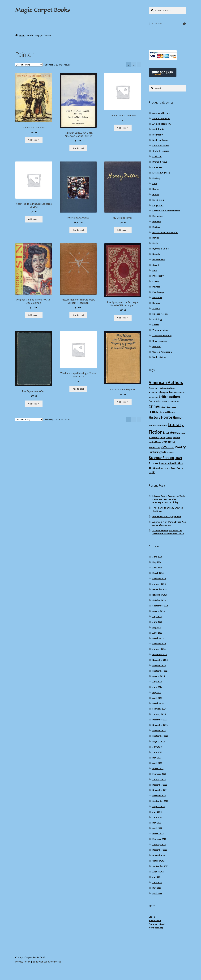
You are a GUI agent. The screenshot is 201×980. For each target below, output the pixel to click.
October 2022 (159, 796)
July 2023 (157, 747)
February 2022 (159, 839)
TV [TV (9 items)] (150, 473)
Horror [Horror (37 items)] (167, 417)
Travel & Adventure (162, 335)
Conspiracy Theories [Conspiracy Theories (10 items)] (170, 401)
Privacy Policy (23, 962)
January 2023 (159, 779)
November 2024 (160, 660)
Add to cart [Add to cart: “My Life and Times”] (123, 230)
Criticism (157, 156)
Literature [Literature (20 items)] (170, 432)
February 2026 (159, 579)
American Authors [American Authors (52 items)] (166, 382)
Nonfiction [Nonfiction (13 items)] (154, 447)
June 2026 (157, 557)
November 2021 (160, 855)
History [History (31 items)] (155, 417)
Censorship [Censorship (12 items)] (154, 401)
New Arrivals (159, 260)
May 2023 (157, 758)
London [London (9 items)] (169, 438)
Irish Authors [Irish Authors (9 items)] (154, 425)
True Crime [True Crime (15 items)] (177, 468)
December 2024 (160, 654)
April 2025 (157, 633)
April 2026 (157, 568)
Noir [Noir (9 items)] (174, 442)
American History (161, 113)
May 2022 (157, 823)
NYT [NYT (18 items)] (163, 447)
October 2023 (159, 730)
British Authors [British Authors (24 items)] (169, 397)
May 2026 (157, 562)
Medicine (157, 222)
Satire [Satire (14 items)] (165, 452)
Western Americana (162, 352)
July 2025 (157, 616)
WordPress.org (156, 928)
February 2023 (159, 774)
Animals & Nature (161, 118)
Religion (156, 303)
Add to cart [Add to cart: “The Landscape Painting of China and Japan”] (78, 389)
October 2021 (159, 861)
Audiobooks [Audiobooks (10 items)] (154, 392)
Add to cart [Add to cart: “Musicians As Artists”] (78, 230)
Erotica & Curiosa (161, 173)
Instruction (158, 200)
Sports (156, 325)
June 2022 (157, 817)
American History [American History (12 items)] (157, 388)
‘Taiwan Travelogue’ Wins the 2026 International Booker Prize (168, 532)
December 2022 (160, 785)
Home (22, 35)
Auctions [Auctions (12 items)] (171, 388)
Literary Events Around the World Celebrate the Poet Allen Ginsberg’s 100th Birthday (169, 499)
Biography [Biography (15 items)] (166, 392)
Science (156, 308)
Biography (158, 135)
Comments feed (157, 924)
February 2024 (159, 709)
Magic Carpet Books (43, 10)
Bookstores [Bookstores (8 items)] (153, 397)
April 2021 (157, 893)
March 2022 (158, 834)
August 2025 (158, 611)
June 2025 (157, 622)
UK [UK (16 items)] (153, 472)
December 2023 (160, 720)
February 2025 (159, 644)
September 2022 (160, 801)
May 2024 (157, 693)
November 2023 (160, 725)
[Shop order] (29, 65)
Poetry (156, 281)
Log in (152, 917)
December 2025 (160, 589)
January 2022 (159, 845)
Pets (155, 270)
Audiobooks (158, 129)
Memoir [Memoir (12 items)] (176, 437)
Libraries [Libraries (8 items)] (164, 425)
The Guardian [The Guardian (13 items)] (156, 468)
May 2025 (157, 627)
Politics (156, 287)
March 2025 (158, 638)
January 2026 (159, 584)
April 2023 (157, 763)
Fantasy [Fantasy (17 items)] (153, 412)
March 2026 (158, 573)
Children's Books (161, 146)
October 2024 (159, 665)
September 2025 (160, 606)
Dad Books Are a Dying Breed (167, 516)
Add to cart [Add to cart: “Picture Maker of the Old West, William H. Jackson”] (78, 315)
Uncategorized (160, 341)
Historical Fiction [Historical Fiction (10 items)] (167, 412)
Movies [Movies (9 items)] (152, 442)
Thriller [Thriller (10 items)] (167, 468)
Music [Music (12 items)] (158, 442)
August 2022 (158, 806)
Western (156, 346)
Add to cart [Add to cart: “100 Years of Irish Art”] (34, 140)
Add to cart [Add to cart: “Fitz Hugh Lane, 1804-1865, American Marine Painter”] (78, 148)
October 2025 (159, 600)
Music (155, 243)
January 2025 (159, 649)
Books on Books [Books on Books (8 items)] (179, 392)
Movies (156, 238)
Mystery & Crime (160, 249)
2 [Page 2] (134, 65)
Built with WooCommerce (47, 962)
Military (156, 227)
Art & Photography (162, 124)
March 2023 (158, 768)
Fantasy (156, 178)
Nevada (156, 254)
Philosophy (158, 276)
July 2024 (157, 682)
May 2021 (157, 888)
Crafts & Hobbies (161, 151)
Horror (156, 189)
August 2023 (158, 741)
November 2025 (160, 595)
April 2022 (157, 828)
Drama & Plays (160, 162)
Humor (156, 194)
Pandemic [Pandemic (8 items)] (170, 448)
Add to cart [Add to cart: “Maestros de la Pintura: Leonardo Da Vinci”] (34, 219)
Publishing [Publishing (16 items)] (155, 452)
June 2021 (157, 882)
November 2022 (160, 790)
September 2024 (160, 671)
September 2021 (160, 866)
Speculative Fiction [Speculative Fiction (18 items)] (171, 463)
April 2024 (157, 698)
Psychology (158, 292)
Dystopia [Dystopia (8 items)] (163, 407)
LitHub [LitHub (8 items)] (163, 438)
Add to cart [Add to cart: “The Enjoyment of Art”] (34, 404)
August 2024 (158, 676)
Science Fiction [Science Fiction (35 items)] (161, 458)
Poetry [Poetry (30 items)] (180, 447)
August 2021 (158, 872)
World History (159, 357)
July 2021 (157, 877)
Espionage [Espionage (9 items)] (171, 407)
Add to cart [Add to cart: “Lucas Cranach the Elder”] (123, 128)
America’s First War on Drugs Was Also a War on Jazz (169, 523)
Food (155, 183)
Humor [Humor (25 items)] (178, 417)
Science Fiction (160, 314)
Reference (157, 297)
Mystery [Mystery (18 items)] (167, 442)
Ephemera (157, 167)
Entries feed (155, 920)
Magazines (158, 216)
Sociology (157, 319)
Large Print (158, 205)
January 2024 (159, 714)
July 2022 (157, 812)
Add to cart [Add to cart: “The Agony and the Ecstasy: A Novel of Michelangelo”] (123, 318)
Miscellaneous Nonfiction (165, 232)
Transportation (160, 330)
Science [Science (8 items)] (171, 452)
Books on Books (160, 140)
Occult (156, 265)
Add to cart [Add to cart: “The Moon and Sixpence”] (123, 402)
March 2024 (158, 703)
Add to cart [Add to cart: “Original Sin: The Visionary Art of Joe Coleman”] (34, 315)
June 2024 (157, 687)
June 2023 (157, 752)
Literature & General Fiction (166, 211)
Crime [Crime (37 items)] (154, 406)
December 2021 (160, 850)
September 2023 (160, 736)
